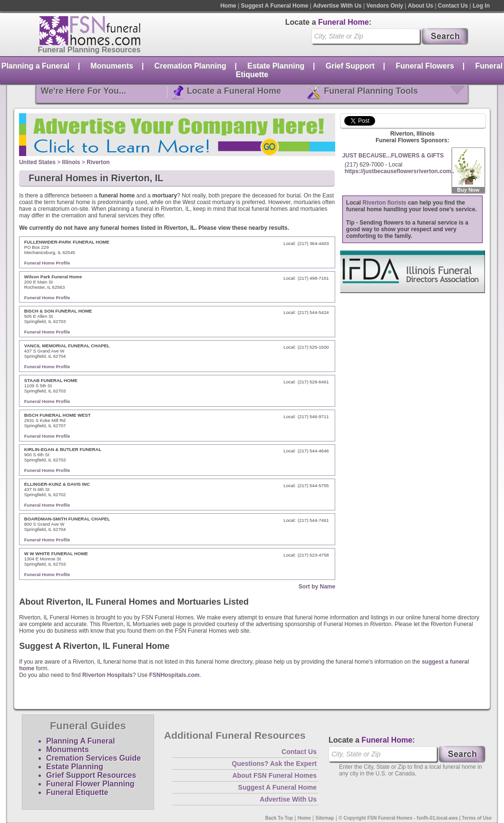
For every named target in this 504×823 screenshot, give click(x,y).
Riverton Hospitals (107, 675)
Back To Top (279, 818)
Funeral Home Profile (47, 263)
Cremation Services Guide (93, 758)
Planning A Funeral (81, 741)
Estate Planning (276, 66)
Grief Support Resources (91, 775)
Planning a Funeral (35, 66)
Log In (481, 6)
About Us (421, 6)
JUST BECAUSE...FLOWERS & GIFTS (393, 156)
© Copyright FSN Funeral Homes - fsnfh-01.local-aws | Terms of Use (415, 818)
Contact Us (453, 6)
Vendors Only (385, 6)
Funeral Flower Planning (90, 784)
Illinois (71, 162)
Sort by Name (317, 587)
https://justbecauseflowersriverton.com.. (400, 171)
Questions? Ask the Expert (274, 764)
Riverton (98, 162)
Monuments (112, 66)
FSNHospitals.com (174, 675)
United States (37, 162)
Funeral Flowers (425, 66)
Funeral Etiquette (77, 792)
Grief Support (350, 66)
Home (228, 6)
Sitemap (325, 818)
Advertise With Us (337, 6)
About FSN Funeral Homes (275, 775)
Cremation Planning (190, 66)
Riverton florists (385, 203)
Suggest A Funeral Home (275, 6)
